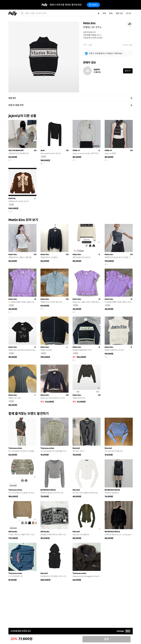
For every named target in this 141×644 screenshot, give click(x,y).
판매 (111, 13)
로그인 (129, 13)
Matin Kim (89, 23)
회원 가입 (119, 13)
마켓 (104, 13)
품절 (107, 639)
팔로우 (128, 71)
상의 (90, 45)
